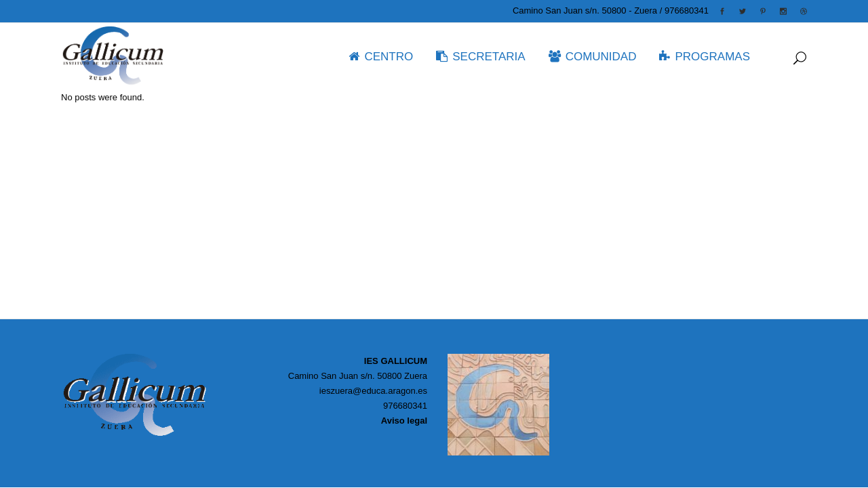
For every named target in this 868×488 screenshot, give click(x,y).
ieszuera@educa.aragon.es (373, 391)
